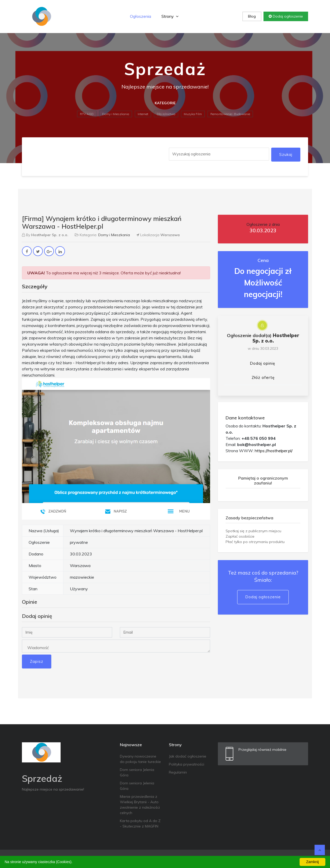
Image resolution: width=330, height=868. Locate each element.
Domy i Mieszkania (116, 114)
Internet (143, 114)
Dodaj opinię (262, 363)
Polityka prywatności (187, 764)
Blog (252, 16)
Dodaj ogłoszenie (286, 16)
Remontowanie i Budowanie (230, 114)
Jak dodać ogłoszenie (188, 756)
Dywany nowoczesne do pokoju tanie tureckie (140, 759)
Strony (170, 16)
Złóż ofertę (263, 377)
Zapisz (37, 661)
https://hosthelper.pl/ (274, 451)
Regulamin (178, 772)
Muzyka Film (193, 114)
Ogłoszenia (141, 16)
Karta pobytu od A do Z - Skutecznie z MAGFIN (140, 823)
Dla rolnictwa (166, 114)
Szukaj (286, 154)
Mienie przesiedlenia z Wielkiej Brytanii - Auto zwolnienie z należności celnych (140, 805)
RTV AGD (87, 114)
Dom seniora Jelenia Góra (137, 772)
